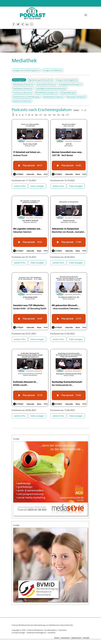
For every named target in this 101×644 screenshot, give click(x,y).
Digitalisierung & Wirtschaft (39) (41, 80)
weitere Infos (20, 186)
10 (36, 115)
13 (49, 115)
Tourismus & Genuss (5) (22, 92)
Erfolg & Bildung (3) (68, 92)
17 (67, 115)
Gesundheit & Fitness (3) (46, 84)
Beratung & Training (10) (76, 97)
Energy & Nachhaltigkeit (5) (67, 80)
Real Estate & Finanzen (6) (23, 84)
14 (54, 115)
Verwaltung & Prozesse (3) (53, 97)
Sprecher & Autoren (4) (22, 101)
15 (58, 115)
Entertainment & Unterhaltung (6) (26, 97)
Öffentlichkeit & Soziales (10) (46, 92)
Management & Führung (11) (70, 84)
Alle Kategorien (19, 80)
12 (45, 115)
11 (41, 115)
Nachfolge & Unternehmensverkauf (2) (51, 88)
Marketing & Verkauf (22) (23, 88)
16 (63, 115)
